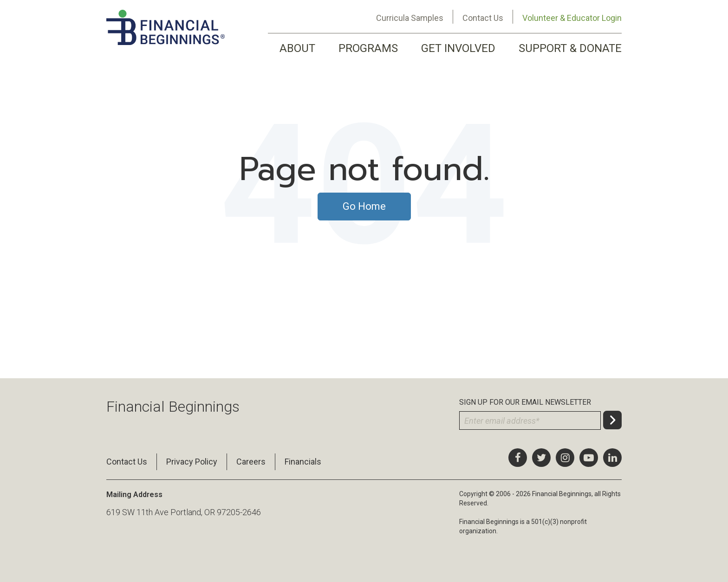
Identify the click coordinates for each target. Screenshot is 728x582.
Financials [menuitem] (303, 462)
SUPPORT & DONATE (570, 48)
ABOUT (297, 48)
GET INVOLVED (458, 48)
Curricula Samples (410, 18)
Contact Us (483, 18)
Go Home (364, 206)
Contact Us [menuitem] (127, 462)
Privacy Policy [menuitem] (192, 462)
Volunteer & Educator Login (572, 18)
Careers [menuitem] (251, 462)
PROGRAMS (368, 48)
